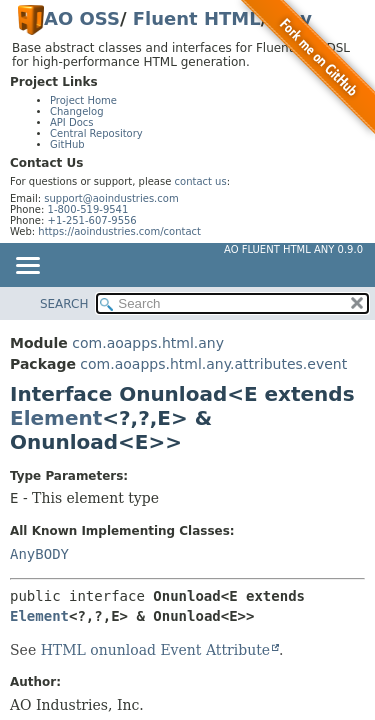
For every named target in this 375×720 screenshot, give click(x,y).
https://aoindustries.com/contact (119, 231)
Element (56, 418)
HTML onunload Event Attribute (155, 650)
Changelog (77, 111)
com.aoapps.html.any (148, 343)
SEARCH (64, 304)
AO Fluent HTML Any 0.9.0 (293, 249)
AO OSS (82, 18)
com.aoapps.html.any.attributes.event (213, 364)
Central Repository (96, 133)
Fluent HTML (197, 18)
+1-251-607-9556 (92, 220)
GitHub (67, 144)
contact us (201, 181)
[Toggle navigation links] (27, 267)
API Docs (72, 122)
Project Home (83, 100)
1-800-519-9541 (88, 209)
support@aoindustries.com (111, 198)
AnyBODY (39, 554)
